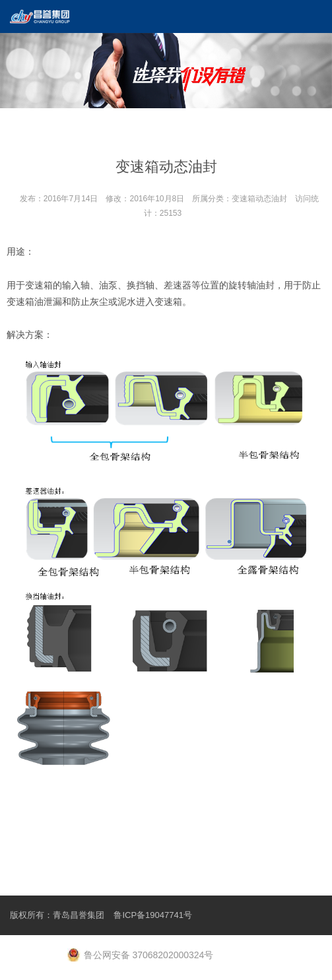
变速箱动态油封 (259, 199)
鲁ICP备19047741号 (153, 915)
